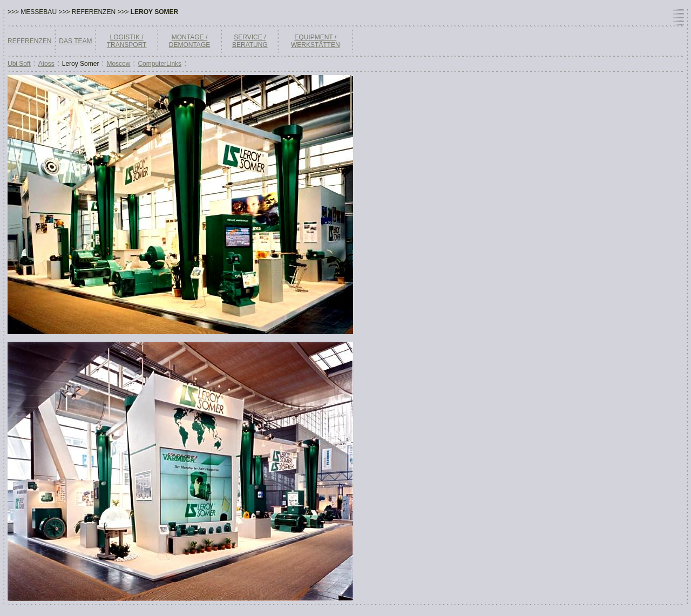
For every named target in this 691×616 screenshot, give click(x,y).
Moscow (118, 64)
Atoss (46, 64)
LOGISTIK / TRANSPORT (127, 41)
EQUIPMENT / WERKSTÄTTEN (316, 41)
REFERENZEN (29, 41)
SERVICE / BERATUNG (250, 41)
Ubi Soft (19, 64)
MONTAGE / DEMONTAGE (189, 41)
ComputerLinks (160, 64)
